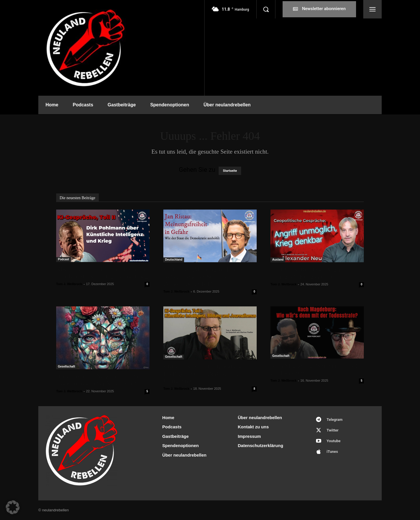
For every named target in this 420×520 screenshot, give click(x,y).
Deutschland (174, 260)
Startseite (230, 171)
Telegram (335, 420)
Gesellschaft (66, 367)
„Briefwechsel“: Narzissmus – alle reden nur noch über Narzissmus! (98, 380)
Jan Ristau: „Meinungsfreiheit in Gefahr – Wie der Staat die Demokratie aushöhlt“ (203, 277)
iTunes (332, 452)
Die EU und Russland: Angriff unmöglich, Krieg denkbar (307, 273)
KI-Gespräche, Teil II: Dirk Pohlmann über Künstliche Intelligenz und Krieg (102, 273)
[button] (266, 9)
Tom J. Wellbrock (69, 284)
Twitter (333, 430)
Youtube (334, 441)
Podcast (64, 259)
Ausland (278, 260)
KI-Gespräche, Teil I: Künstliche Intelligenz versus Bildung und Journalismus (203, 374)
